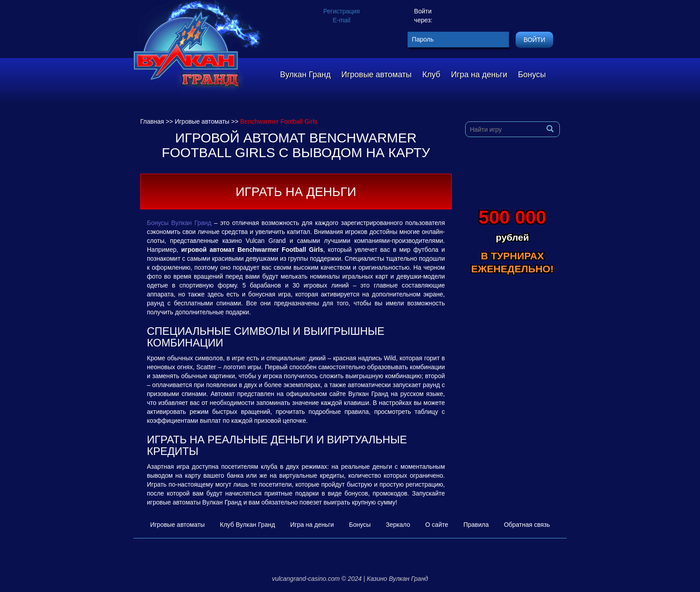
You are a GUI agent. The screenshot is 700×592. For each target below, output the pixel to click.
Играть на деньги (296, 192)
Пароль (423, 39)
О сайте (437, 525)
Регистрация (342, 11)
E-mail (342, 20)
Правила (476, 525)
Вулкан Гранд (305, 75)
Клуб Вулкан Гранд (248, 525)
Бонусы (532, 75)
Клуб (431, 75)
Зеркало (398, 525)
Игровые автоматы (377, 75)
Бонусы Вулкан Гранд (179, 223)
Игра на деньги (479, 75)
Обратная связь (527, 525)
